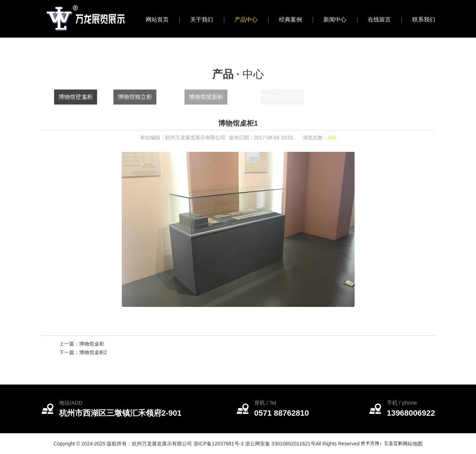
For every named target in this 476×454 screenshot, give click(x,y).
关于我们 (202, 20)
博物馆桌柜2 (93, 354)
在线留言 (379, 20)
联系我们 (424, 20)
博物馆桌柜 (92, 345)
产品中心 (246, 20)
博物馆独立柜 (143, 97)
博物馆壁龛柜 (79, 97)
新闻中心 (335, 20)
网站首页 (157, 20)
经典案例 (290, 20)
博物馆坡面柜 (219, 97)
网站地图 (413, 444)
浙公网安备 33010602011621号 (280, 444)
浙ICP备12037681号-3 (218, 444)
